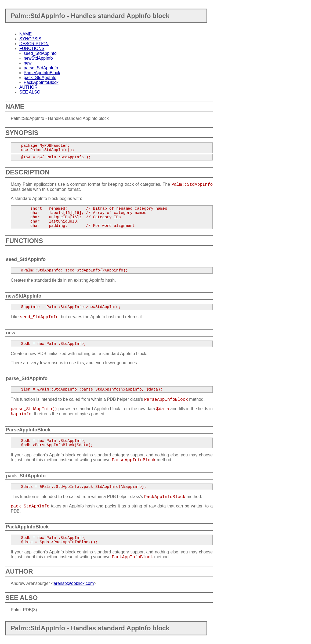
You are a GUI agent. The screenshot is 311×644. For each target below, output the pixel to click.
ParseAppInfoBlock (42, 73)
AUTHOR (28, 87)
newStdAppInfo (38, 58)
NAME (26, 34)
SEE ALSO (30, 92)
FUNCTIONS (32, 49)
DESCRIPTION (34, 44)
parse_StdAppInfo (41, 68)
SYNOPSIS (30, 39)
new (28, 63)
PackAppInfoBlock (41, 82)
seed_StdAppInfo (40, 53)
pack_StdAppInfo (40, 78)
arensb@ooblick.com (74, 583)
